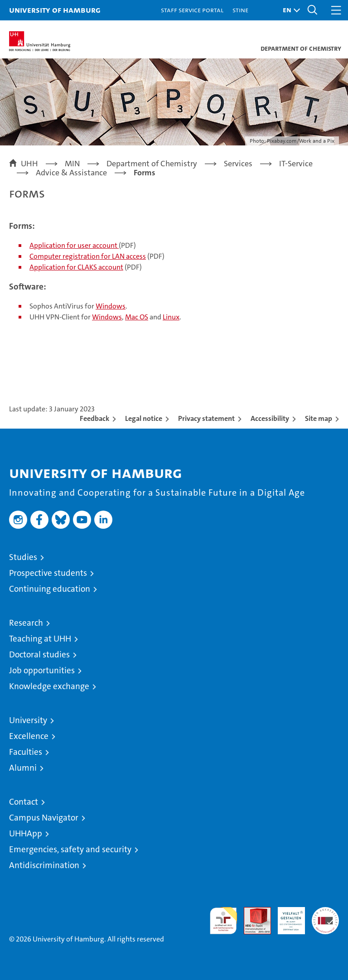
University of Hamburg (55, 10)
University (28, 720)
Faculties (26, 752)
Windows (111, 306)
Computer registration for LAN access (88, 256)
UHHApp (26, 833)
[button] (289, 10)
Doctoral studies (39, 654)
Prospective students (48, 573)
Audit (252, 912)
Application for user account (74, 245)
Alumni (23, 768)
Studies (23, 557)
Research (26, 623)
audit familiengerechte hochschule (223, 921)
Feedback (94, 418)
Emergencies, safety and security (70, 849)
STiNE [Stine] (240, 10)
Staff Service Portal (192, 10)
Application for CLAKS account (76, 267)
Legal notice (144, 418)
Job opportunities (42, 670)
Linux (171, 317)
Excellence (29, 736)
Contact (24, 802)
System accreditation (325, 917)
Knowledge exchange (49, 686)
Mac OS (137, 317)
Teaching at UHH (40, 639)
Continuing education (50, 589)
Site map (319, 418)
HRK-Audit (286, 917)
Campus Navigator (44, 818)
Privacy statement (206, 418)
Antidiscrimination (44, 865)
